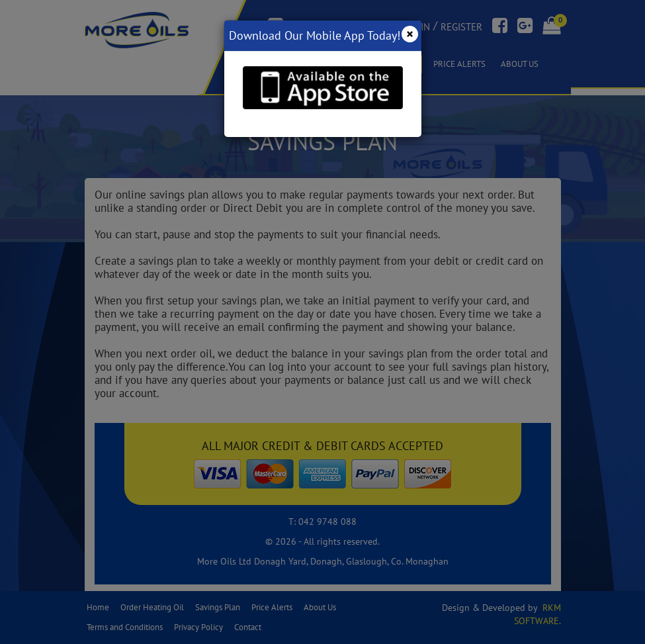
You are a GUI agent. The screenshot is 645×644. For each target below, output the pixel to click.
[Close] (410, 34)
